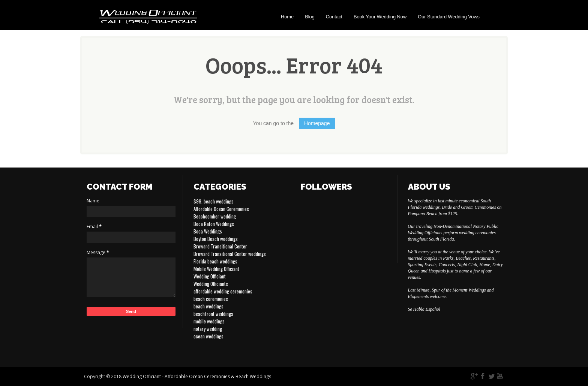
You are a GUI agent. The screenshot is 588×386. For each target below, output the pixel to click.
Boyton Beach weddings (216, 239)
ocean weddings (208, 336)
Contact (334, 17)
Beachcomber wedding (215, 216)
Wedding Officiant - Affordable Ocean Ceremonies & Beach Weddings (197, 376)
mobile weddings (209, 321)
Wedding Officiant (210, 276)
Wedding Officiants (211, 284)
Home (287, 17)
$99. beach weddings (214, 201)
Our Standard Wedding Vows (449, 17)
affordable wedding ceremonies (223, 291)
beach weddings (208, 306)
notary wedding (208, 329)
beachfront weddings (213, 314)
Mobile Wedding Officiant (216, 269)
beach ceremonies (211, 299)
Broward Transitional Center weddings (230, 254)
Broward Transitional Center (220, 246)
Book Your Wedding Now (380, 17)
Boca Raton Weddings (214, 224)
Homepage (317, 123)
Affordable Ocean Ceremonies (221, 209)
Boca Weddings (208, 231)
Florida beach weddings (215, 261)
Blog (310, 17)
